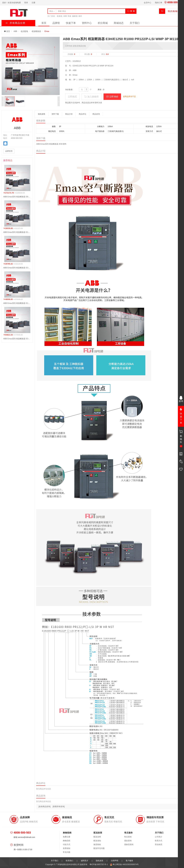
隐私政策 (100, 861)
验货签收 (97, 844)
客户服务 (129, 861)
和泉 (69, 16)
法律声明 (115, 861)
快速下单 (71, 23)
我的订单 (159, 3)
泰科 (80, 16)
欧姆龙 (60, 16)
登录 (26, 3)
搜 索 (131, 11)
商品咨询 (96, 114)
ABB (65, 16)
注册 (33, 3)
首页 (44, 23)
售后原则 (128, 837)
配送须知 (97, 841)
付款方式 (67, 844)
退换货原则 (129, 844)
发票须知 (67, 848)
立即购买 (72, 97)
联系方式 (159, 841)
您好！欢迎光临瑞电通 (11, 3)
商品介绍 (69, 114)
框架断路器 (36, 31)
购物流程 (67, 841)
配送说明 (97, 837)
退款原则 (128, 841)
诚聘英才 (84, 861)
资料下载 (55, 114)
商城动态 (119, 23)
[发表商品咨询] (45, 807)
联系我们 (69, 861)
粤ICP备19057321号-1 (99, 864)
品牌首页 (9, 151)
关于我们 (135, 23)
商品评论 (82, 114)
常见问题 (67, 852)
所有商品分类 (15, 23)
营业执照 (159, 844)
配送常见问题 (99, 848)
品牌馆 (56, 23)
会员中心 (148, 3)
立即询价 (112, 97)
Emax (47, 31)
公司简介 (159, 837)
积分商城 (103, 23)
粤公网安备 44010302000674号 (124, 864)
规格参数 (42, 114)
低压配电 (24, 31)
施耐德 (75, 16)
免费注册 (67, 837)
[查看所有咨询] (59, 807)
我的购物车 (174, 11)
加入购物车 (91, 97)
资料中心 (87, 23)
